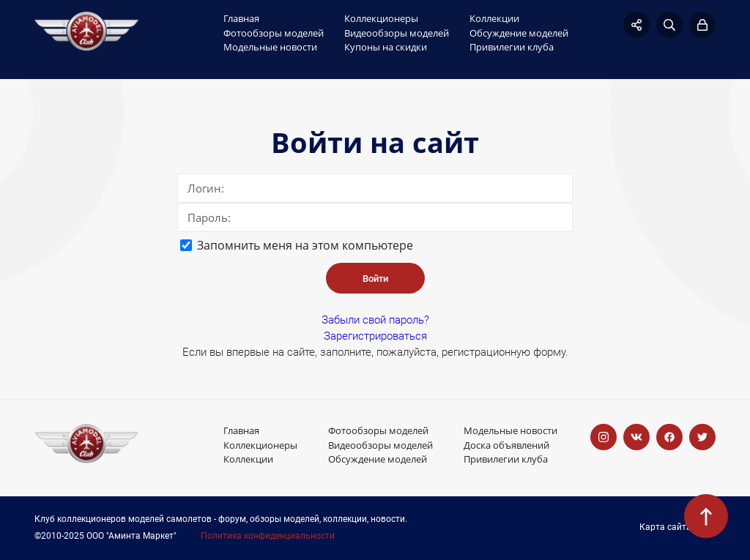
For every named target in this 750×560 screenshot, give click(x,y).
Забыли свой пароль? (375, 320)
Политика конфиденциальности (268, 536)
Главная (241, 18)
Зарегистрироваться (375, 336)
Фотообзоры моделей (274, 33)
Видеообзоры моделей (397, 33)
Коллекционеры (381, 18)
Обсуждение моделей (519, 33)
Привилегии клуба (512, 47)
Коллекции (494, 18)
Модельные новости (270, 47)
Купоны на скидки (386, 47)
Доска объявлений (506, 445)
